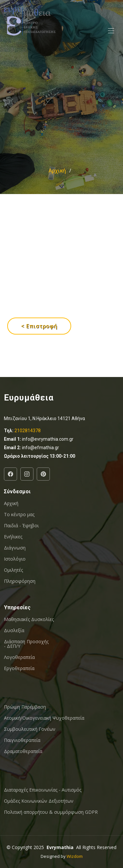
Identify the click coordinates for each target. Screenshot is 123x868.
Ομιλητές (13, 570)
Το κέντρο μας (19, 515)
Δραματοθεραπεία (23, 751)
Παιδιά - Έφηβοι (21, 526)
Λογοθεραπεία (19, 657)
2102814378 (28, 431)
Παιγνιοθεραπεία (22, 740)
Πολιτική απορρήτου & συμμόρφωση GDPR (51, 812)
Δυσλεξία (14, 631)
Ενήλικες (13, 537)
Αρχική (57, 171)
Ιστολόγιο (15, 559)
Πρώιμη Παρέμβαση (25, 707)
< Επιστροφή (39, 326)
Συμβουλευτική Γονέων (30, 729)
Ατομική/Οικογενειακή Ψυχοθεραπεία (44, 718)
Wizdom (75, 856)
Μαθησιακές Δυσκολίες (29, 619)
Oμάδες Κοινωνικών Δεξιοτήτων (39, 801)
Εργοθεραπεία (19, 668)
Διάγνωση (15, 548)
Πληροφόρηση (20, 581)
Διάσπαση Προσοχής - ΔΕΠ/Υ (26, 644)
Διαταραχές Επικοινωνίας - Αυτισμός (43, 790)
